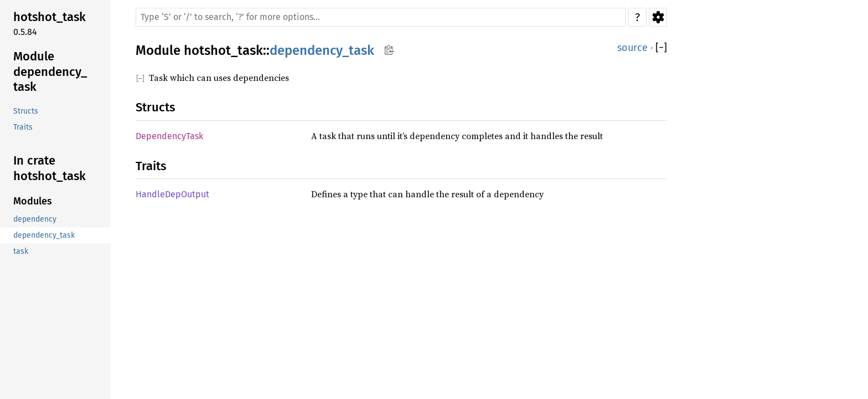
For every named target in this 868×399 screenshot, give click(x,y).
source (632, 48)
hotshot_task (223, 50)
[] (661, 48)
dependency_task (322, 50)
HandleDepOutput (172, 194)
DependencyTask (169, 136)
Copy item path (389, 50)
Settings (658, 17)
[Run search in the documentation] (381, 17)
